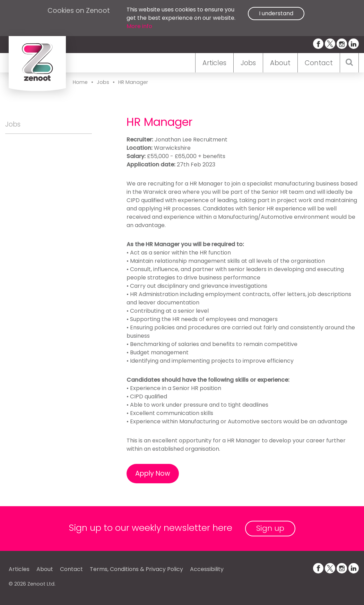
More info (139, 26)
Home (80, 82)
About (280, 63)
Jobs (248, 63)
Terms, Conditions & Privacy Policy (136, 569)
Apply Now (153, 473)
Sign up (270, 528)
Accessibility (207, 569)
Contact (319, 63)
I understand (276, 13)
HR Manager (133, 82)
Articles (214, 63)
